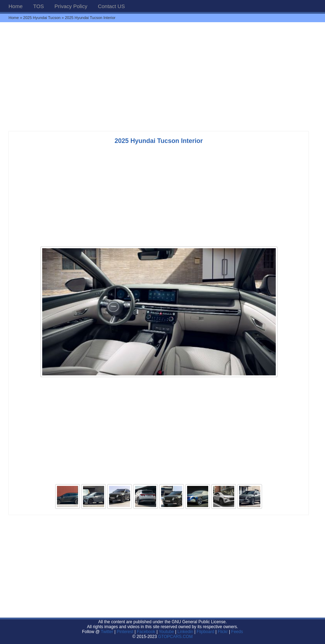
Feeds (237, 632)
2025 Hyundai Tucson (42, 18)
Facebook (146, 632)
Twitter (108, 632)
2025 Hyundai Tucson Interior (159, 141)
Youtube (166, 632)
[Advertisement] (162, 76)
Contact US (111, 6)
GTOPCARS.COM (175, 637)
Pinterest (125, 632)
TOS (39, 6)
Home (15, 6)
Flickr (223, 632)
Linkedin (186, 632)
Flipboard (205, 632)
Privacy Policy (71, 6)
